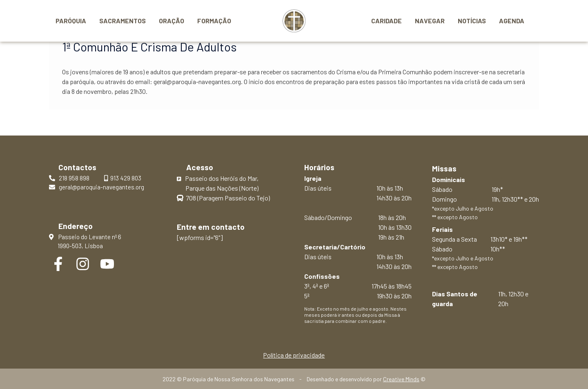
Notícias (472, 21)
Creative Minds (401, 379)
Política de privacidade (294, 355)
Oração (171, 21)
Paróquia (71, 21)
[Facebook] (58, 264)
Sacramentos (122, 21)
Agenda (512, 21)
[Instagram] (83, 264)
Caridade (386, 21)
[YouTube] (107, 264)
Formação (214, 21)
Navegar (430, 21)
